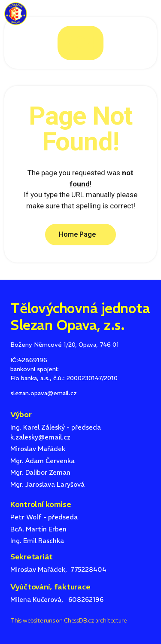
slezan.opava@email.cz (44, 393)
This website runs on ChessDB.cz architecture (68, 621)
